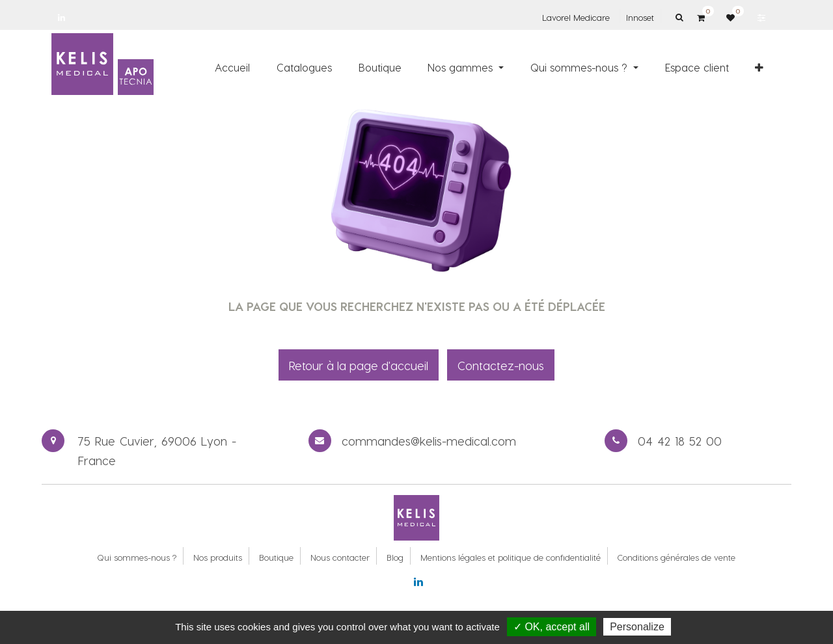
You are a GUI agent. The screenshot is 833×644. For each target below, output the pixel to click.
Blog (395, 557)
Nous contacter (340, 557)
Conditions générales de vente (676, 557)
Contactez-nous (501, 365)
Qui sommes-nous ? (137, 557)
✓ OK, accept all (552, 627)
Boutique (276, 557)
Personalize (637, 627)
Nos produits (218, 557)
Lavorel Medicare (576, 17)
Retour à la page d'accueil (359, 365)
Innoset (640, 17)
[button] (759, 67)
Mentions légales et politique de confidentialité (511, 557)
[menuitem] (233, 67)
